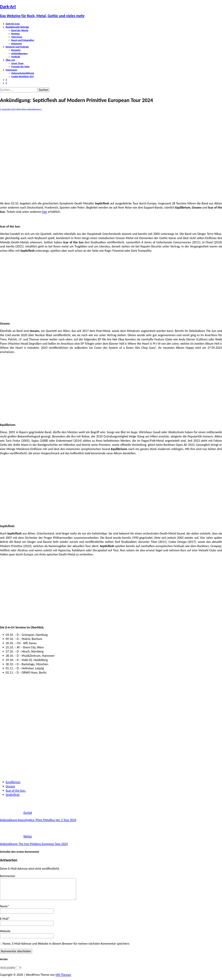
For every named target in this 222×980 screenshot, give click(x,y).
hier (45, 212)
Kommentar (8, 876)
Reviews (16, 34)
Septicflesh (13, 795)
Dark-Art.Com (13, 24)
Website (5, 931)
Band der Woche (20, 30)
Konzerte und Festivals (17, 47)
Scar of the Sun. (16, 790)
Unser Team (17, 63)
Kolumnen (17, 44)
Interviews (17, 37)
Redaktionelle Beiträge (17, 27)
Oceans (10, 786)
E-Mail (4, 919)
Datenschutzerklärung (23, 73)
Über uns (10, 60)
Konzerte (16, 50)
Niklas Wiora (21, 109)
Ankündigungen (19, 53)
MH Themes (63, 975)
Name (4, 906)
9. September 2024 (8, 109)
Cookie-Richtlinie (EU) (23, 77)
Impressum (11, 70)
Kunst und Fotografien (23, 40)
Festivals (16, 57)
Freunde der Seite (20, 67)
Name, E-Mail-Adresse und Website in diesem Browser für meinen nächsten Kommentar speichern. (66, 944)
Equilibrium (13, 782)
